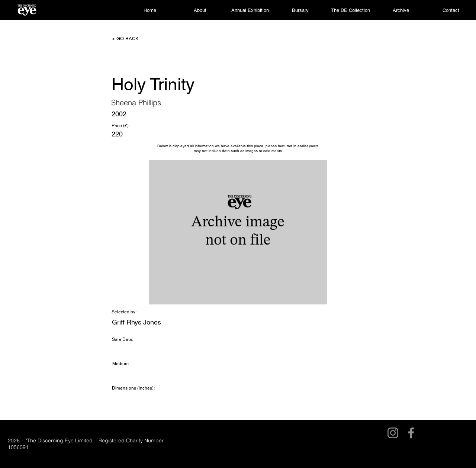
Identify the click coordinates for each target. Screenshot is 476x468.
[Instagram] (393, 433)
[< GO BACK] (136, 39)
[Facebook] (411, 433)
